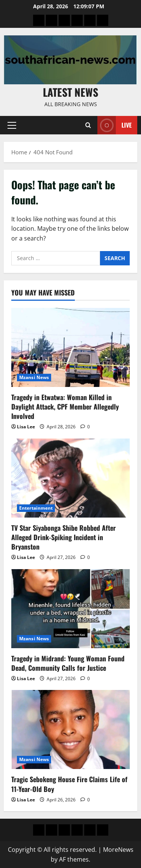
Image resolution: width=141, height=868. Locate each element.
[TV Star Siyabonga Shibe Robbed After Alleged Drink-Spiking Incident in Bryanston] (70, 478)
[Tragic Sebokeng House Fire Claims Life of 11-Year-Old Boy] (70, 729)
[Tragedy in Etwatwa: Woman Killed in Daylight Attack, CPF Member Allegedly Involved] (70, 347)
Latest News (70, 92)
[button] (12, 125)
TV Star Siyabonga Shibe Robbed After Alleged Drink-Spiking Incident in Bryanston (64, 537)
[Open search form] (88, 125)
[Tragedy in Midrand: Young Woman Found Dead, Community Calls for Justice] (70, 609)
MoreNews (118, 850)
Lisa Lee (26, 427)
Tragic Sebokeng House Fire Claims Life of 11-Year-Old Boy (69, 784)
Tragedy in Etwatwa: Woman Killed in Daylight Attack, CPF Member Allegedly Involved (65, 407)
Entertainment (36, 508)
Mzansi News (34, 377)
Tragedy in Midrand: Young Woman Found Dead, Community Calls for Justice (68, 663)
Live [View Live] (114, 125)
